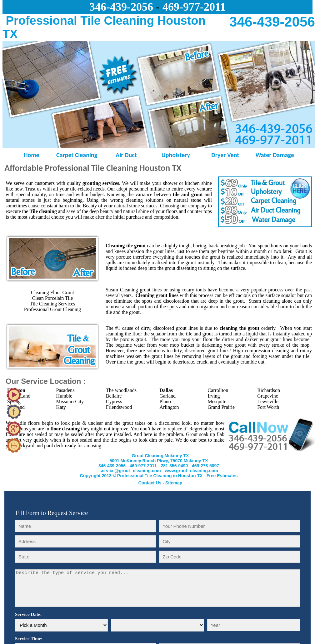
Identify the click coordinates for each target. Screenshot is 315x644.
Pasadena (66, 390)
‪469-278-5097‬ (205, 466)
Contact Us (150, 483)
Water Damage (275, 155)
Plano (165, 401)
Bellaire (114, 396)
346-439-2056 (112, 466)
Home (27, 155)
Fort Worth (268, 407)
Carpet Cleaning (77, 155)
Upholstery (176, 155)
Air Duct (126, 155)
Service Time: (29, 639)
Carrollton (218, 390)
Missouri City (70, 401)
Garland (167, 396)
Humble (64, 396)
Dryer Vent (225, 155)
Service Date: (28, 614)
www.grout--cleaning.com (191, 471)
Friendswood (119, 407)
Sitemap (174, 483)
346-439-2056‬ (121, 7)
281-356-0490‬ (174, 466)
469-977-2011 (194, 7)
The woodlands (121, 390)
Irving (214, 396)
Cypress (114, 401)
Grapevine (268, 396)
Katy (61, 407)
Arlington (169, 407)
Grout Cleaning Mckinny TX (160, 456)
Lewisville (268, 401)
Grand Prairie (221, 407)
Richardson (269, 390)
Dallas (166, 390)
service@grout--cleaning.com (130, 471)
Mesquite (217, 401)
